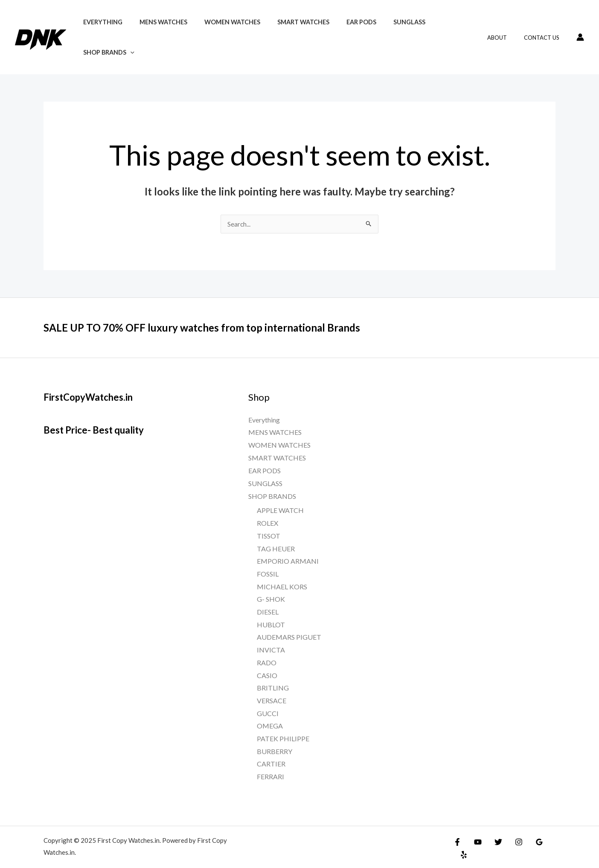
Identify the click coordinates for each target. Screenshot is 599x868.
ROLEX (268, 514)
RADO (267, 653)
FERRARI (270, 767)
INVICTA (271, 640)
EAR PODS (340, 33)
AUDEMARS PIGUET (289, 628)
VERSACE (272, 691)
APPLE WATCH (280, 501)
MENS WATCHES (156, 33)
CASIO (267, 666)
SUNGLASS (383, 33)
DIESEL (268, 602)
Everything (100, 33)
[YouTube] (476, 833)
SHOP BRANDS (437, 33)
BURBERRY (275, 742)
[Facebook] (457, 833)
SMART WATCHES (287, 33)
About (506, 33)
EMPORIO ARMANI (288, 552)
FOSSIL (268, 564)
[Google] (531, 833)
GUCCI (268, 704)
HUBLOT (271, 615)
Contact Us (545, 33)
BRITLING (273, 678)
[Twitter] (494, 833)
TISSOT (269, 526)
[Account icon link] (580, 32)
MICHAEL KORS (282, 577)
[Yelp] (549, 833)
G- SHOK (271, 590)
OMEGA (270, 717)
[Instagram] (512, 833)
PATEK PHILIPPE (283, 729)
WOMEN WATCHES (220, 33)
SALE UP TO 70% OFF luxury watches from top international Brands (214, 318)
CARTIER (271, 755)
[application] (458, 33)
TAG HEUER (276, 539)
